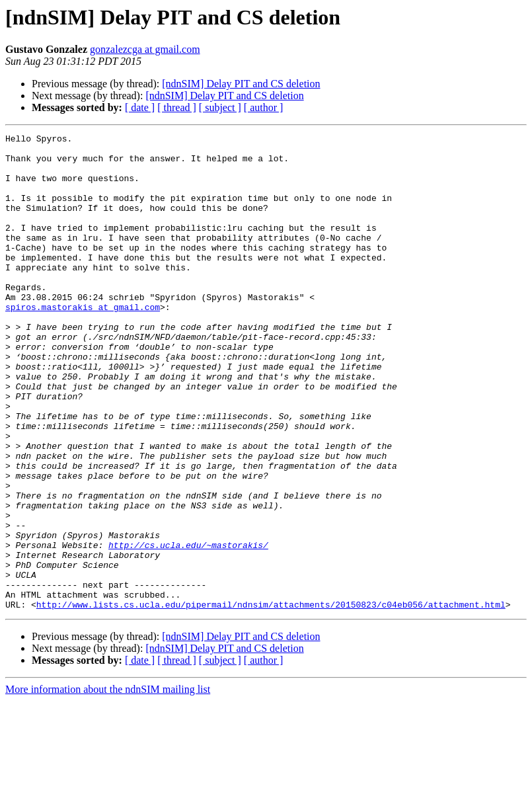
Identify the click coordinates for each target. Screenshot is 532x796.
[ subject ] (220, 107)
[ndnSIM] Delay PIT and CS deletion (241, 84)
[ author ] (264, 107)
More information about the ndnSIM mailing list (108, 784)
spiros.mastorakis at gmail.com (83, 342)
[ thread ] (177, 107)
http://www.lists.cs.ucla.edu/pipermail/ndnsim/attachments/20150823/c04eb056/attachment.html (271, 699)
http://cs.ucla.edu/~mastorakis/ (188, 628)
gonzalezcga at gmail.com (145, 49)
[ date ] (140, 107)
